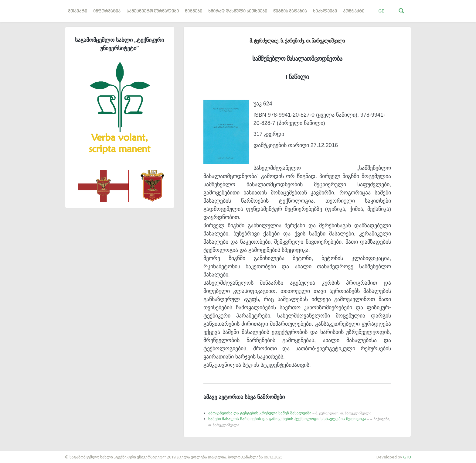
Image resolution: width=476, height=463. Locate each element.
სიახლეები (325, 11)
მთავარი (78, 11)
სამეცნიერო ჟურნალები (153, 11)
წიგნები (194, 11)
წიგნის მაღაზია (290, 11)
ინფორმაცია (107, 11)
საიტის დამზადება (18, 454)
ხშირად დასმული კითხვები (238, 11)
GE (381, 11)
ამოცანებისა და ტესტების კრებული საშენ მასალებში (290, 413)
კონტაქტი (354, 11)
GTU (407, 457)
